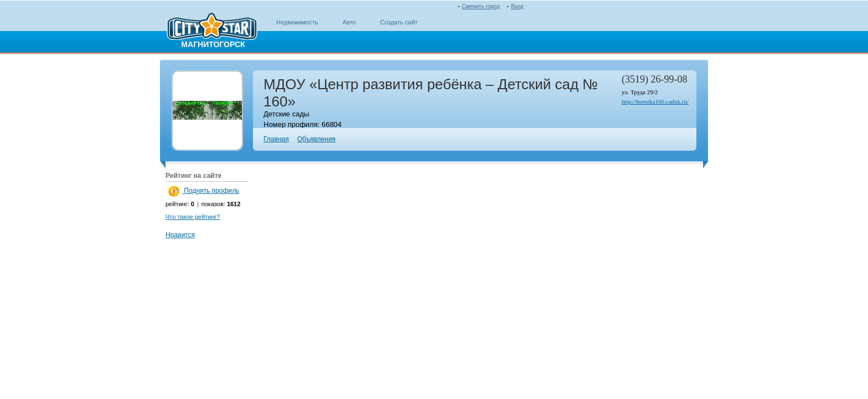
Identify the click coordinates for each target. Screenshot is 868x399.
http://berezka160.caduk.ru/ (655, 101)
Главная (276, 139)
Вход (517, 6)
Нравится (180, 235)
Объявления (316, 139)
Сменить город (481, 6)
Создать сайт (399, 22)
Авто (349, 22)
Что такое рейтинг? (193, 217)
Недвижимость (297, 22)
